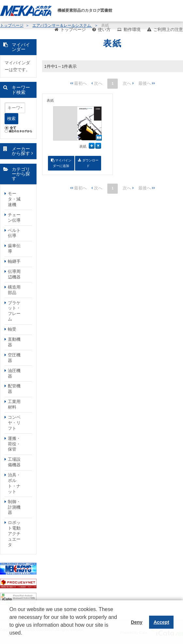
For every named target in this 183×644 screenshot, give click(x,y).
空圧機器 (14, 358)
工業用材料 (14, 404)
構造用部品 (14, 290)
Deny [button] (137, 622)
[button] (10, 638)
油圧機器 (14, 373)
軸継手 (14, 261)
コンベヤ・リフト (14, 423)
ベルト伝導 (14, 233)
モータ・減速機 (14, 199)
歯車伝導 (14, 248)
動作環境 (132, 30)
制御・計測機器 (14, 507)
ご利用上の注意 (168, 30)
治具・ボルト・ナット (14, 483)
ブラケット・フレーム (14, 311)
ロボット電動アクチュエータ (14, 534)
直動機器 (14, 342)
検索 (11, 119)
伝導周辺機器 (14, 274)
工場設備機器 (14, 462)
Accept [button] (161, 622)
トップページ (73, 30)
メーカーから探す (21, 151)
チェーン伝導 (14, 217)
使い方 (104, 30)
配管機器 (14, 389)
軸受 (12, 329)
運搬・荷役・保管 (14, 444)
